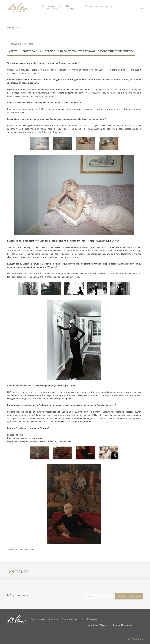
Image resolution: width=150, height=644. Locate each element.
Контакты (72, 9)
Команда (52, 9)
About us (71, 6)
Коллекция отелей (96, 6)
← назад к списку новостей (21, 44)
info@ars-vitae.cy (18, 595)
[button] (64, 144)
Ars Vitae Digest (97, 625)
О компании (49, 6)
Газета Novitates (122, 625)
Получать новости (129, 596)
